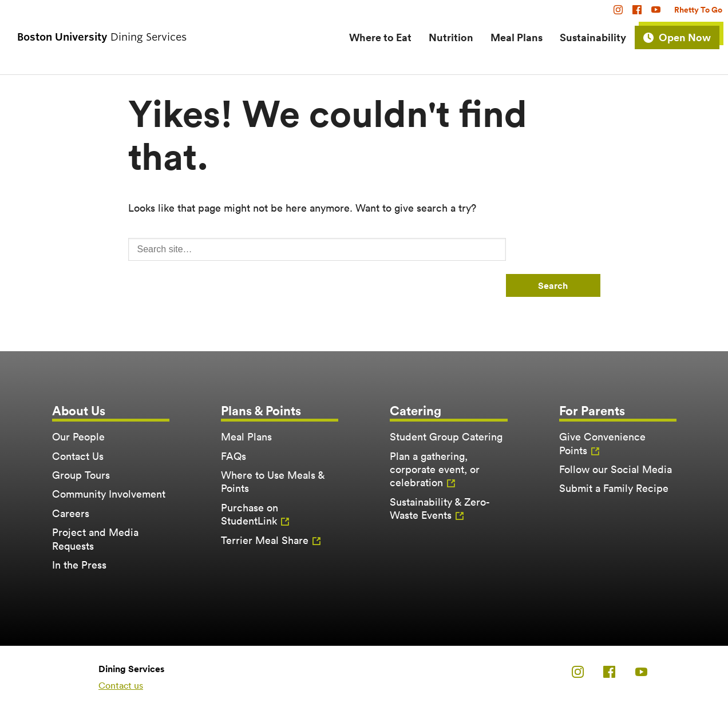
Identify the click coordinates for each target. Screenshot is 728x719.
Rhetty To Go (698, 10)
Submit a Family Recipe (614, 488)
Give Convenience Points (602, 443)
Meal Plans (517, 37)
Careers (71, 513)
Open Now (685, 37)
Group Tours (81, 475)
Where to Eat (380, 37)
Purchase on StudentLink (250, 514)
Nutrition (451, 37)
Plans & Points (261, 411)
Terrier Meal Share (265, 540)
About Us (79, 411)
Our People (78, 437)
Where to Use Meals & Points (273, 482)
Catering (416, 411)
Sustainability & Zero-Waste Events (440, 509)
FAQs (234, 456)
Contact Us (78, 456)
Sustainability (593, 37)
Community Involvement (109, 494)
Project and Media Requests (95, 539)
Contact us (121, 685)
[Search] (317, 249)
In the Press (79, 565)
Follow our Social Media (616, 469)
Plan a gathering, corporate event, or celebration (435, 470)
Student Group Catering (446, 437)
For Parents (592, 411)
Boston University (49, 677)
